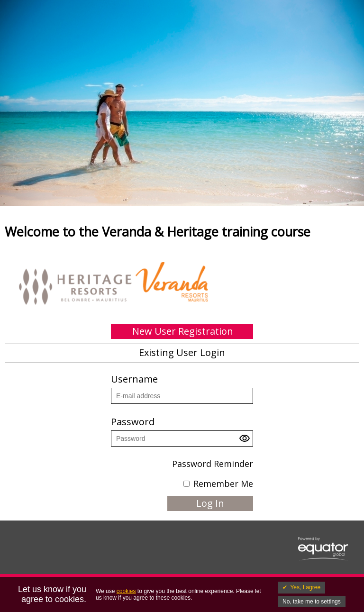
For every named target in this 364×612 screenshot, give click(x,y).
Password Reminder (213, 464)
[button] (246, 441)
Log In (210, 503)
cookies (126, 591)
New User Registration (183, 331)
